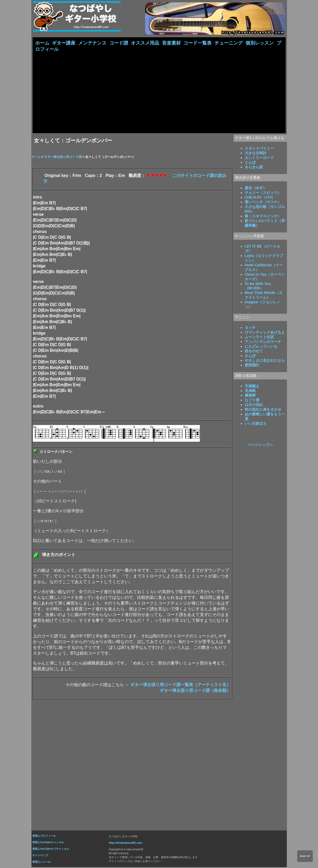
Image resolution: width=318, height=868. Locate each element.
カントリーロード (259, 158)
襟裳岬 (250, 396)
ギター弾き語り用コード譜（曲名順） (195, 691)
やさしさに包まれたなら (265, 361)
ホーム (42, 43)
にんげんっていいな (261, 347)
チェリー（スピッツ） (263, 193)
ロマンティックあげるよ (265, 333)
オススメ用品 (145, 43)
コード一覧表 (197, 43)
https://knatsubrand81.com (125, 843)
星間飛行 (252, 366)
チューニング (229, 43)
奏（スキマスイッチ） (263, 217)
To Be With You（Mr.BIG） (258, 286)
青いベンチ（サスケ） (263, 202)
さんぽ (250, 356)
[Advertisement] (159, 92)
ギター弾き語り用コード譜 (63, 157)
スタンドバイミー (259, 149)
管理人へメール (41, 862)
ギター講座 (64, 43)
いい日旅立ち (256, 424)
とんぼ (250, 163)
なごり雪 (252, 401)
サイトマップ (40, 856)
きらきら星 (254, 168)
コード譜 (119, 43)
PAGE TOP (305, 856)
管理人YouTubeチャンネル (48, 843)
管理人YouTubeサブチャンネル (51, 849)
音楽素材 (171, 43)
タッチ (250, 328)
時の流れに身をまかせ (263, 410)
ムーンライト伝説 (259, 337)
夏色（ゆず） (256, 188)
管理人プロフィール (44, 836)
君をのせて (254, 352)
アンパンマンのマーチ (263, 342)
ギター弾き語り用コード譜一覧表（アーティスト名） (181, 685)
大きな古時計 (256, 153)
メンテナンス (92, 43)
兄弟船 (250, 391)
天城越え (252, 386)
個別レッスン (260, 43)
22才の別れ (254, 405)
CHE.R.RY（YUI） (260, 198)
